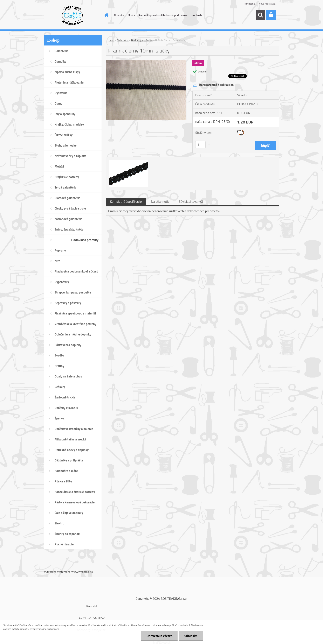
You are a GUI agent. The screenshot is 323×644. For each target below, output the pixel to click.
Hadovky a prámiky (142, 40)
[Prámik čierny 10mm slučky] (146, 62)
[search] (260, 15)
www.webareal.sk (82, 572)
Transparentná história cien (213, 85)
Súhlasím (191, 636)
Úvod (111, 40)
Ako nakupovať (148, 15)
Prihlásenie (250, 4)
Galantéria (123, 40)
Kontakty (197, 15)
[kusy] (200, 145)
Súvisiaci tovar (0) (191, 201)
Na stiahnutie (160, 201)
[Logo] (72, 15)
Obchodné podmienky (174, 15)
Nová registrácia (267, 4)
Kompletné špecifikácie (126, 201)
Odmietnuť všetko (159, 636)
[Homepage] (106, 15)
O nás (131, 15)
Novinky (119, 15)
